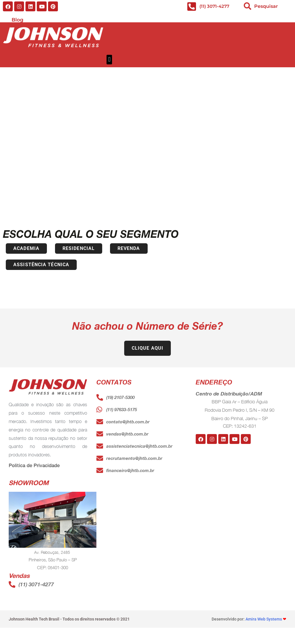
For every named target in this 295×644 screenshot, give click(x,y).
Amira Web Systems (264, 620)
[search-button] (248, 6)
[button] (109, 60)
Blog (18, 20)
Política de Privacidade (34, 467)
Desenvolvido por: (229, 620)
